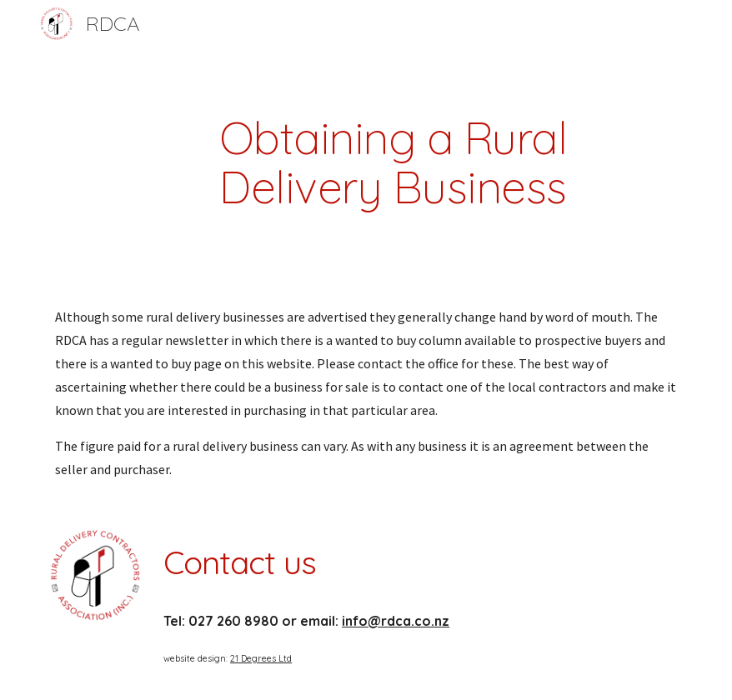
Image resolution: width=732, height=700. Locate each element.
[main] (393, 162)
